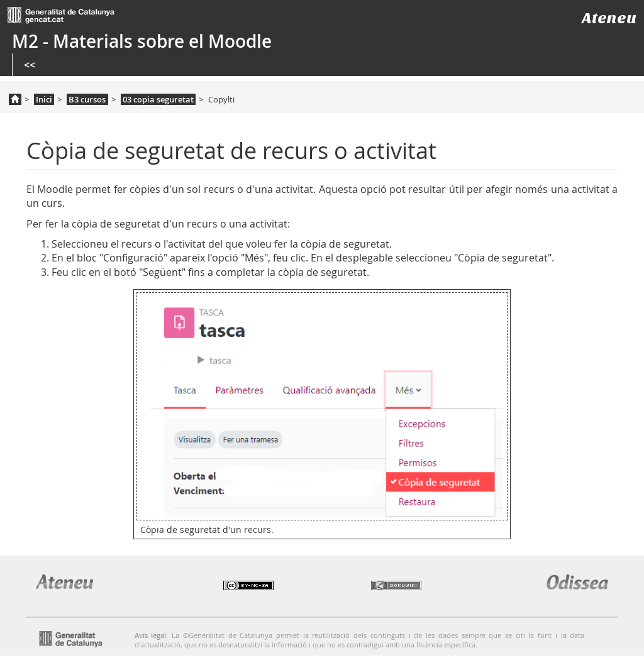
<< (30, 65)
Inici (44, 99)
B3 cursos (87, 99)
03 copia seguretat (158, 99)
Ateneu (609, 18)
